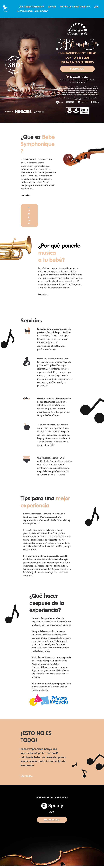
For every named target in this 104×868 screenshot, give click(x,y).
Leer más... (26, 196)
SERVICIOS (52, 7)
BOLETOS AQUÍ (77, 69)
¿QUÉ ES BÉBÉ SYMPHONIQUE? (31, 7)
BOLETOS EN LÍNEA (52, 820)
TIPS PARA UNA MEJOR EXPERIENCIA (75, 7)
